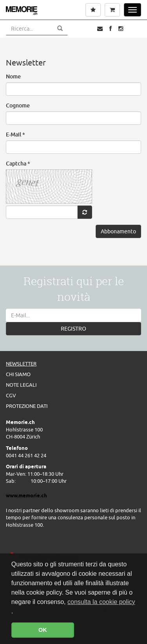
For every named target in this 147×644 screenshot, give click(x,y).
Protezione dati (27, 406)
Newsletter (21, 364)
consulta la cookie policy (101, 602)
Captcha (18, 163)
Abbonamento (118, 231)
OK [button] (43, 630)
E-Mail (15, 134)
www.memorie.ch (26, 495)
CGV (11, 395)
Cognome (18, 105)
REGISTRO (73, 329)
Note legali (21, 385)
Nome (13, 76)
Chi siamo (18, 374)
